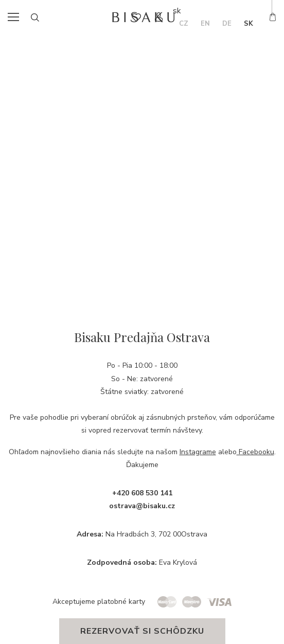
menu (16, 17)
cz (184, 24)
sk (248, 24)
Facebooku (255, 452)
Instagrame (198, 452)
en (205, 24)
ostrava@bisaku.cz (142, 506)
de (227, 24)
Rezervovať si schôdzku (142, 631)
